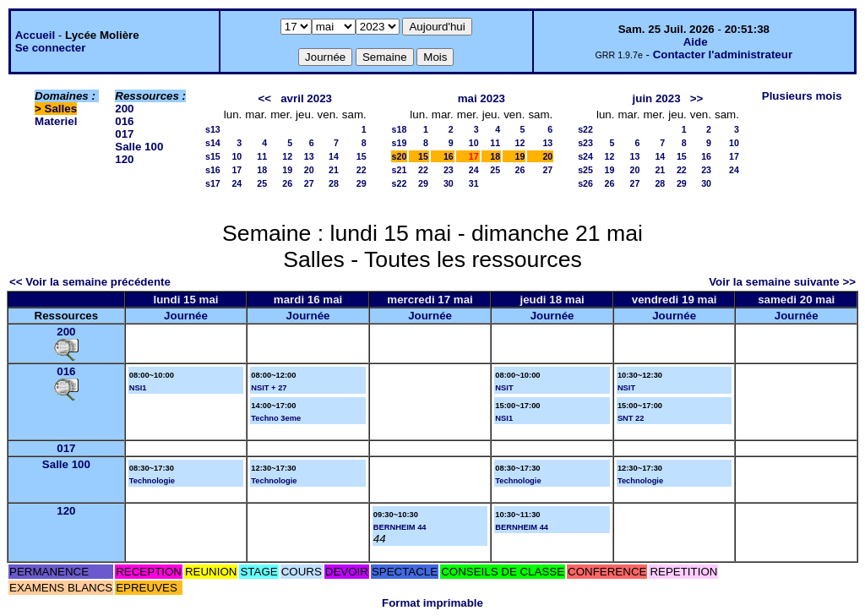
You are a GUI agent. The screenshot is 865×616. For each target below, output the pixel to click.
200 (124, 109)
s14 (213, 143)
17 (237, 170)
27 (309, 183)
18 (262, 170)
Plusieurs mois (802, 96)
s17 (213, 183)
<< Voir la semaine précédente (90, 282)
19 (287, 170)
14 (334, 156)
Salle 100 (139, 147)
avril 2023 (306, 98)
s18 (400, 129)
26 (287, 183)
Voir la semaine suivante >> (782, 282)
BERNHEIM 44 (400, 527)
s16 (213, 170)
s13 (213, 129)
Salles (61, 109)
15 (362, 156)
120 (124, 159)
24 (237, 183)
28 (334, 183)
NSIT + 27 (269, 388)
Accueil (35, 35)
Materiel (56, 121)
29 (362, 183)
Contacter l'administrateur (723, 55)
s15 (213, 156)
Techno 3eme (276, 418)
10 (237, 156)
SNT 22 (631, 418)
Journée (186, 316)
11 (262, 156)
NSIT (504, 388)
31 (474, 183)
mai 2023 (481, 98)
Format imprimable (432, 603)
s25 (585, 170)
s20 (400, 156)
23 (449, 170)
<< (265, 98)
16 (449, 156)
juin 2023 (657, 98)
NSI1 (138, 388)
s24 (585, 156)
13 (309, 156)
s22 (400, 183)
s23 (585, 143)
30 (449, 183)
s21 (400, 170)
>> (697, 98)
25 (262, 183)
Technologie (152, 481)
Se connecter (51, 48)
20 (309, 170)
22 (362, 170)
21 (334, 170)
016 (124, 121)
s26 (585, 183)
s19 (400, 143)
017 (124, 134)
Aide (696, 42)
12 (287, 156)
